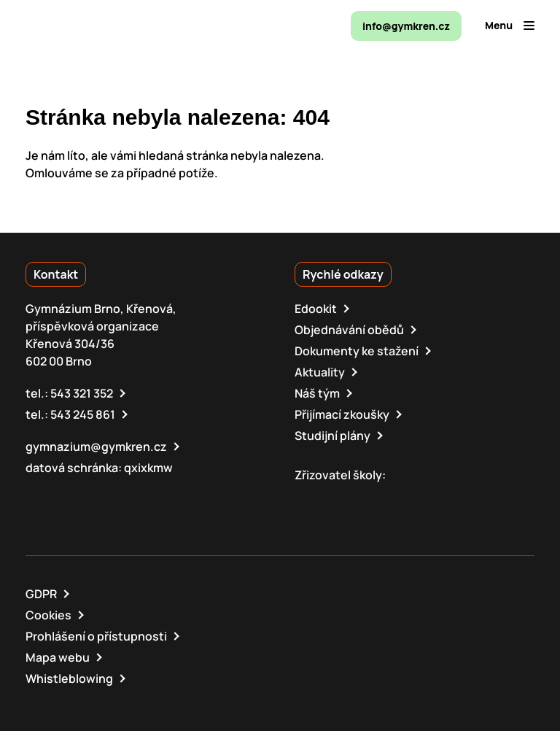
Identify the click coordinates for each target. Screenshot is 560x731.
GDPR (41, 594)
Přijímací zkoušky (342, 414)
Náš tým (317, 393)
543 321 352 (82, 393)
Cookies (48, 615)
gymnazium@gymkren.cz (96, 446)
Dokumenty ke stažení (357, 351)
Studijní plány (332, 436)
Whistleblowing (69, 678)
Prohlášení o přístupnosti (96, 636)
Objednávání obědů (349, 330)
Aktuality (320, 372)
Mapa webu (58, 657)
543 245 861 (83, 414)
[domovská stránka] (88, 26)
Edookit (316, 309)
